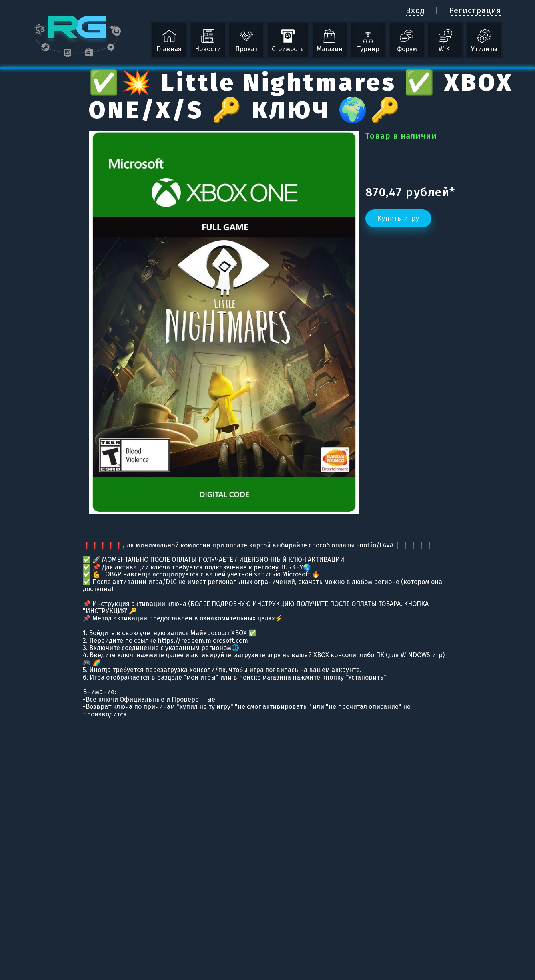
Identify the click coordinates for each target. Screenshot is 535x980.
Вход (415, 10)
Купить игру (398, 218)
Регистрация (475, 10)
